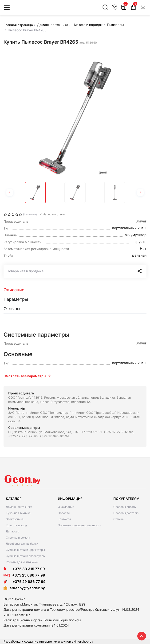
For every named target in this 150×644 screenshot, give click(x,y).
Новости (64, 513)
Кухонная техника (18, 513)
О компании (66, 507)
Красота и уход (16, 525)
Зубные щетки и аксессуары (26, 556)
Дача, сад (13, 531)
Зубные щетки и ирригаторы (25, 550)
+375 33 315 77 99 (24, 569)
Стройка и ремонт (18, 537)
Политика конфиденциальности (79, 525)
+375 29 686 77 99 (25, 582)
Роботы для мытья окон (22, 562)
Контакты (64, 519)
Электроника (15, 519)
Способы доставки (126, 513)
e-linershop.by (82, 641)
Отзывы (119, 519)
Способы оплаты (125, 507)
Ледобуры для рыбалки (22, 544)
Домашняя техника (19, 507)
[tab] (75, 290)
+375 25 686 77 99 (29, 575)
